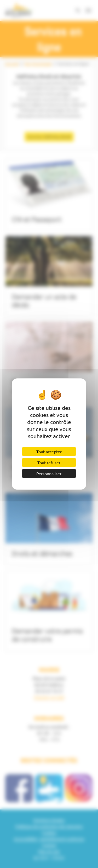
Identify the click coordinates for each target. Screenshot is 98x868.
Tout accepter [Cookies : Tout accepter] (49, 452)
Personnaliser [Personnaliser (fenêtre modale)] (49, 473)
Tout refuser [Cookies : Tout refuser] (49, 462)
